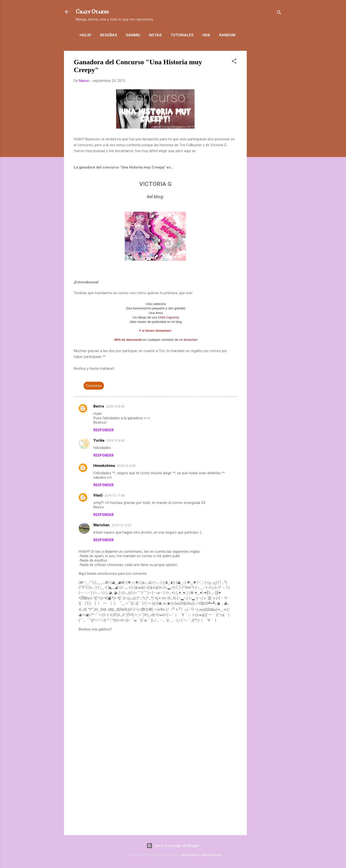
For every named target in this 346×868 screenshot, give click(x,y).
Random (227, 35)
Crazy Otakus (92, 12)
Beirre (99, 406)
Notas (155, 35)
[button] (234, 62)
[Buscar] (279, 13)
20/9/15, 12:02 (121, 525)
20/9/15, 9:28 (126, 466)
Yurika (99, 440)
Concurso (94, 386)
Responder (104, 430)
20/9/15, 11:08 (115, 495)
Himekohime (104, 466)
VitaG (98, 495)
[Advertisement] (266, 124)
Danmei (133, 35)
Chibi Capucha (168, 317)
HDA (206, 35)
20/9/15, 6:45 (115, 406)
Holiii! (85, 35)
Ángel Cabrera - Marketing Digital (202, 855)
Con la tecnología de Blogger (173, 846)
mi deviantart (188, 340)
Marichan (101, 525)
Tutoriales (182, 35)
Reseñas (109, 35)
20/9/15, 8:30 (115, 441)
